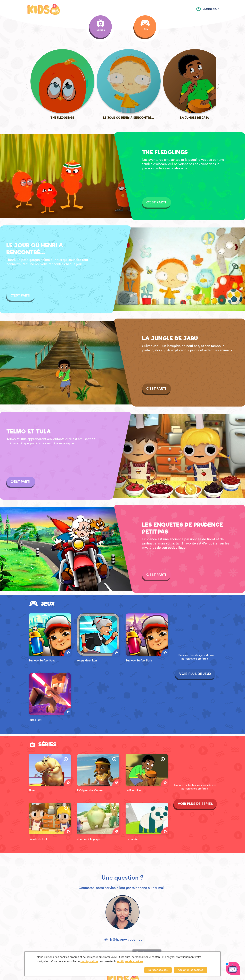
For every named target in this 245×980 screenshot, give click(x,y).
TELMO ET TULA (29, 402)
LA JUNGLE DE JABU (170, 309)
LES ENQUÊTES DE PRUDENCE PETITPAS (183, 498)
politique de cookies (130, 961)
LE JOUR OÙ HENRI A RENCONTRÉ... (35, 219)
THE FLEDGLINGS (165, 123)
